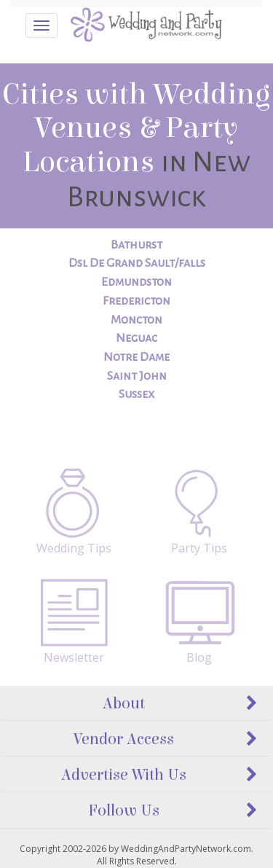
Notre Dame (136, 357)
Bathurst (136, 245)
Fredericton (136, 301)
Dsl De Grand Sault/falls (137, 263)
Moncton (136, 320)
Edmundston (136, 282)
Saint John (137, 376)
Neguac (136, 338)
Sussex (136, 394)
